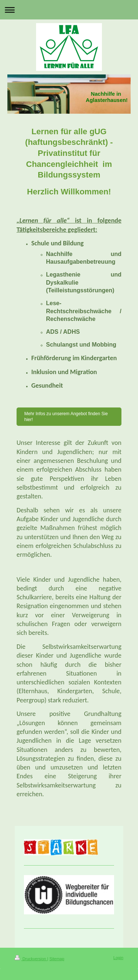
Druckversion (31, 959)
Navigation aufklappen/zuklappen (69, 10)
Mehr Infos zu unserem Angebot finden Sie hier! (66, 417)
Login (118, 958)
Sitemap (57, 959)
